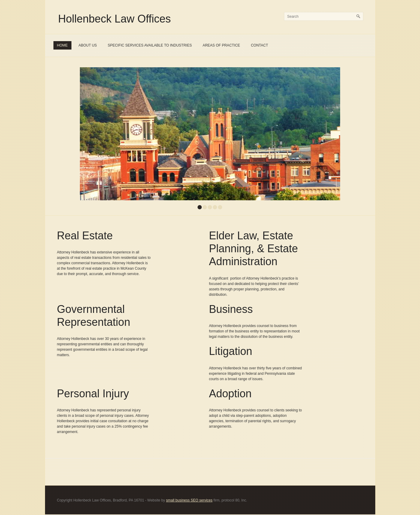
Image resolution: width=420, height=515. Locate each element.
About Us (88, 45)
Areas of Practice (221, 45)
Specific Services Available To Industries (150, 45)
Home (62, 45)
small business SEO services (189, 500)
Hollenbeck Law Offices (115, 19)
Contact (260, 45)
